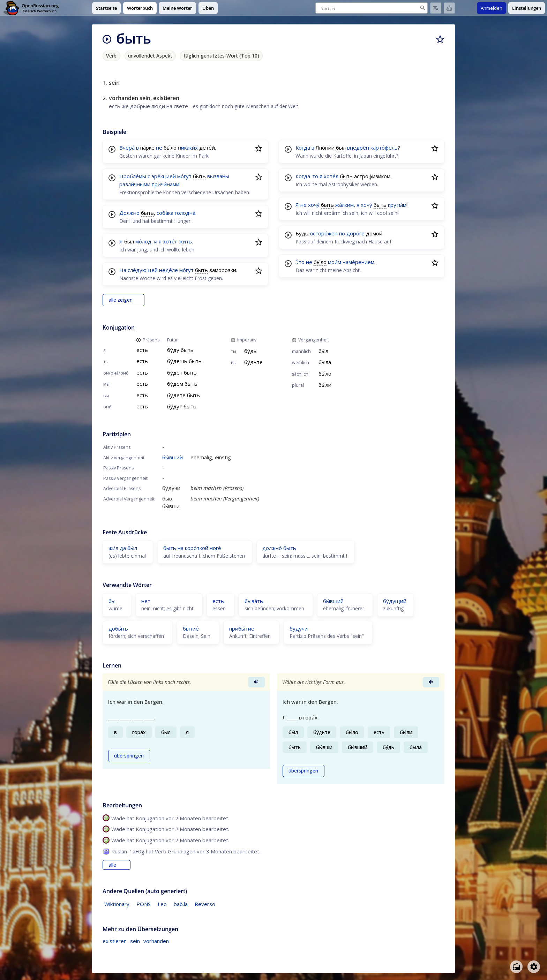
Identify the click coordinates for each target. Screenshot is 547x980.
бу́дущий (395, 601)
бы (112, 601)
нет (146, 601)
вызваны (218, 176)
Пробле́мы (133, 176)
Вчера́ (127, 148)
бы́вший (173, 457)
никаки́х (188, 148)
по (342, 233)
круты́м (397, 205)
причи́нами (166, 184)
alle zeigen (121, 300)
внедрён (358, 148)
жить (185, 241)
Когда (303, 148)
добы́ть (118, 628)
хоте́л (170, 241)
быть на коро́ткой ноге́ (192, 548)
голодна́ (185, 213)
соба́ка (165, 213)
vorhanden (156, 941)
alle (112, 865)
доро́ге (355, 233)
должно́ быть (279, 548)
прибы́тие (242, 628)
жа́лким (344, 205)
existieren (115, 941)
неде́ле (168, 270)
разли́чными (135, 184)
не (159, 148)
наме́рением (358, 262)
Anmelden (492, 8)
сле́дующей (143, 270)
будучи (299, 628)
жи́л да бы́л (123, 548)
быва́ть (254, 601)
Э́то (300, 262)
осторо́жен (324, 233)
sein (135, 941)
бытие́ (191, 628)
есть (218, 601)
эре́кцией (164, 176)
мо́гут (184, 176)
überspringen (129, 756)
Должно (129, 213)
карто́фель (384, 148)
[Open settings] (534, 967)
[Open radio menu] (516, 967)
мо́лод (143, 241)
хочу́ (314, 205)
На (123, 270)
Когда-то (307, 176)
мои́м (335, 262)
